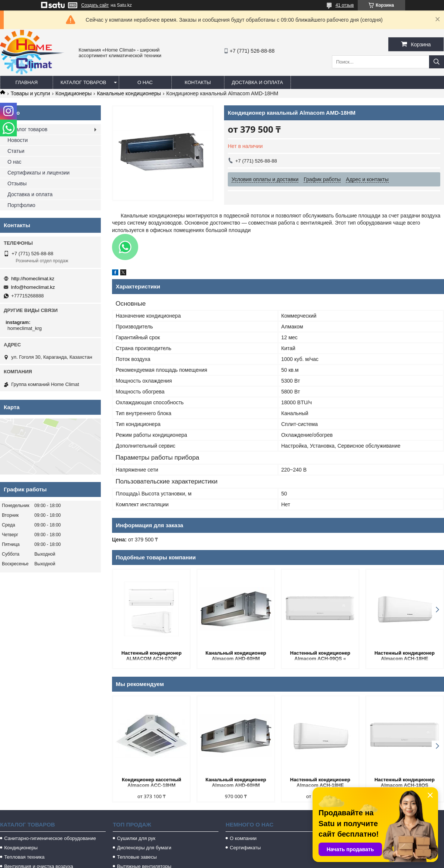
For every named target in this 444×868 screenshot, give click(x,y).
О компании (243, 838)
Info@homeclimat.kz (33, 287)
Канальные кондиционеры (129, 93)
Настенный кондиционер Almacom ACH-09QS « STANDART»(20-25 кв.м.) (320, 656)
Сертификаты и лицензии (38, 173)
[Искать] (437, 62)
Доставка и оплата (257, 82)
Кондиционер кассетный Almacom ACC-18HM (151, 782)
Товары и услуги (30, 93)
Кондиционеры (74, 93)
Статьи (16, 151)
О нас (145, 82)
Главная (27, 82)
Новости (18, 140)
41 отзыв (344, 5)
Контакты (198, 82)
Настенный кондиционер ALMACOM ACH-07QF (151, 656)
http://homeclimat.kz (33, 279)
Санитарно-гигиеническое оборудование (50, 838)
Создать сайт (95, 5)
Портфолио (21, 205)
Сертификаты (245, 848)
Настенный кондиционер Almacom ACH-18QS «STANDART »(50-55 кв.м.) (405, 783)
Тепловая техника (24, 857)
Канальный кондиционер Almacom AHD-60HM (236, 656)
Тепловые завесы (137, 857)
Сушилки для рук (136, 838)
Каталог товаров (83, 82)
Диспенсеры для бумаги (144, 848)
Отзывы (17, 183)
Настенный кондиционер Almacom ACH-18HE (405, 656)
